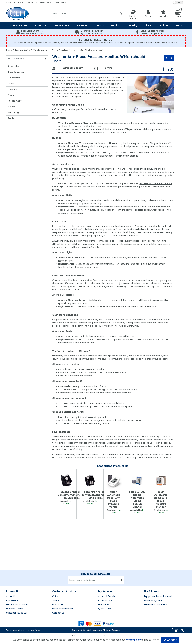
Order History (105, 571)
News (11, 95)
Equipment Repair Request (158, 567)
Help (21, 2)
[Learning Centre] (133, 14)
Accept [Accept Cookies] (170, 640)
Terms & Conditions (15, 630)
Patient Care (15, 101)
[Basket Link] (178, 14)
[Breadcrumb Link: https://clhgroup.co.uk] (9, 50)
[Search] (85, 13)
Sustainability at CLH (17, 583)
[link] (163, 69)
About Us (11, 2)
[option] (66, 494)
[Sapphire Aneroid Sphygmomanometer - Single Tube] (90, 481)
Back (169, 58)
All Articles (14, 66)
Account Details (107, 567)
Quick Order (46, 2)
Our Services (13, 571)
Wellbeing (13, 113)
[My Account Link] (148, 13)
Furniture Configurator (156, 575)
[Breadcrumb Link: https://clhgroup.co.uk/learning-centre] (22, 50)
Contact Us (31, 2)
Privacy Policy (34, 630)
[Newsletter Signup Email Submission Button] (122, 550)
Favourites (104, 575)
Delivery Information (17, 575)
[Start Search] (121, 13)
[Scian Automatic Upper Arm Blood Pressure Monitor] (114, 481)
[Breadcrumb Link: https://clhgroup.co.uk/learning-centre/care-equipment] (41, 50)
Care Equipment (17, 72)
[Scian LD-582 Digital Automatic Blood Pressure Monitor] (137, 481)
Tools (11, 118)
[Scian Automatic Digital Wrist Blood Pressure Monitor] (161, 481)
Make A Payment (153, 571)
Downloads (14, 78)
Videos (12, 107)
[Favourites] (163, 13)
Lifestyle (12, 89)
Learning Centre (15, 579)
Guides (12, 84)
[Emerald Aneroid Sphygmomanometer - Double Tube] (66, 481)
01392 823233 (61, 2)
